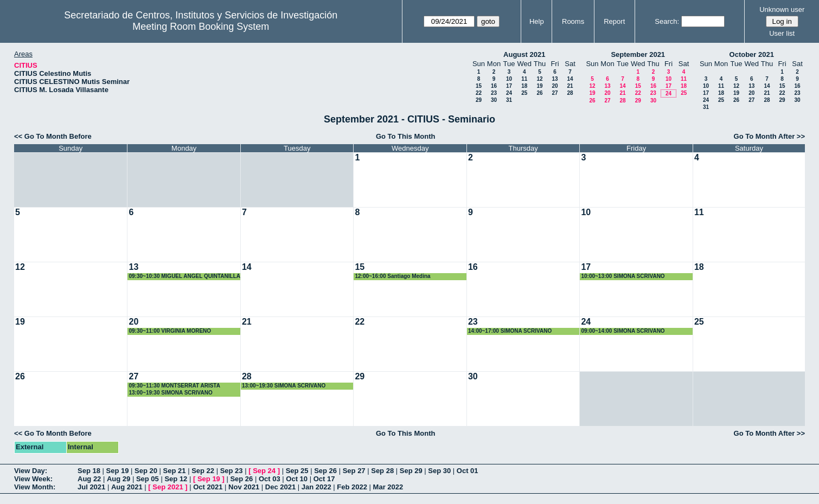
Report (614, 21)
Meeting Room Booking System (201, 27)
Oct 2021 (208, 487)
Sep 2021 (168, 487)
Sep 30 (439, 471)
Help (537, 21)
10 (509, 79)
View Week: (33, 479)
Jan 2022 (316, 487)
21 (570, 86)
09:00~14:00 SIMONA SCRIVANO (623, 331)
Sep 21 (175, 471)
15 (479, 86)
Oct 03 (270, 479)
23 (494, 93)
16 (494, 86)
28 (570, 93)
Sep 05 (148, 479)
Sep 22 (203, 471)
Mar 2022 (388, 487)
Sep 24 (264, 471)
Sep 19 (118, 471)
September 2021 (638, 54)
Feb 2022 (352, 487)
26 (539, 93)
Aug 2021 (127, 487)
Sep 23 (232, 471)
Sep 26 (325, 471)
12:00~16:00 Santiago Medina (392, 276)
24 (509, 93)
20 (555, 86)
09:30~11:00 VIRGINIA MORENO (170, 331)
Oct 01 (468, 471)
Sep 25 (297, 471)
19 (539, 86)
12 (539, 79)
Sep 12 (176, 479)
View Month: (35, 487)
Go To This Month (406, 136)
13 (555, 79)
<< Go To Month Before (53, 136)
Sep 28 (382, 471)
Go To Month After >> (769, 136)
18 (524, 86)
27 (555, 93)
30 (494, 100)
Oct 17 (324, 479)
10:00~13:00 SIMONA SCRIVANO (623, 276)
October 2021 (752, 54)
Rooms (573, 21)
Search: (667, 21)
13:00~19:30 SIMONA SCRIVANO (170, 393)
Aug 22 (89, 479)
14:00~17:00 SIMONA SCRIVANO (510, 331)
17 (509, 86)
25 (524, 93)
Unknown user (782, 9)
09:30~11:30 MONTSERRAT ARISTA (174, 386)
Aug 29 (119, 479)
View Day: (31, 471)
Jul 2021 (91, 487)
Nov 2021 (244, 487)
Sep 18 (89, 471)
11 (524, 79)
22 (479, 93)
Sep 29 (411, 471)
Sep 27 (354, 471)
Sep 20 (146, 471)
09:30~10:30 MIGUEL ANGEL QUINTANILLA (184, 276)
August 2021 (524, 54)
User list (782, 33)
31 (509, 100)
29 (479, 100)
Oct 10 (297, 479)
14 (570, 79)
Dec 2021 (280, 487)
